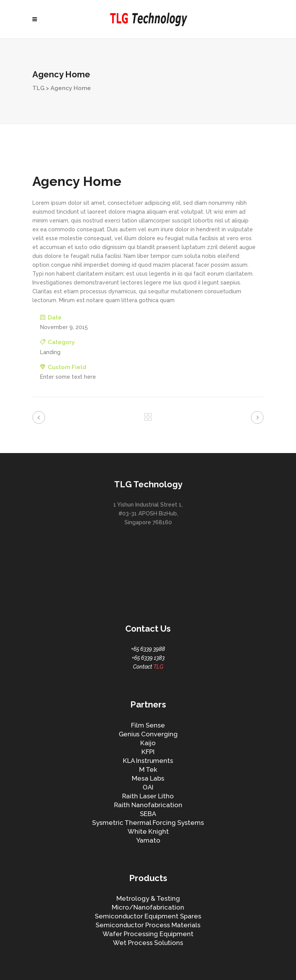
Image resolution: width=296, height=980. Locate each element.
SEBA (148, 814)
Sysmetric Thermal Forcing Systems (148, 823)
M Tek (148, 769)
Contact (148, 667)
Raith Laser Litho (148, 796)
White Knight (148, 831)
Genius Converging (148, 734)
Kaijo (148, 743)
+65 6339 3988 (148, 649)
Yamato (148, 840)
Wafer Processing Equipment (148, 934)
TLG (38, 88)
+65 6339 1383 (148, 658)
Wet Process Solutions (148, 943)
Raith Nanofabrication (148, 805)
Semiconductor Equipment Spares (148, 916)
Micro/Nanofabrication (148, 907)
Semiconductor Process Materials (148, 925)
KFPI (148, 752)
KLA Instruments (148, 761)
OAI (148, 787)
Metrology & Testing (148, 898)
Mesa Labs (148, 778)
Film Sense (148, 725)
